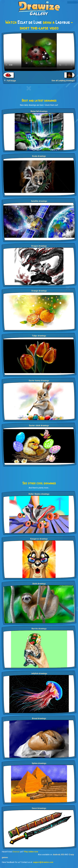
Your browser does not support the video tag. (39, 52)
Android (57, 855)
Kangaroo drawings (39, 539)
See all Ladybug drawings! (63, 81)
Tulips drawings (39, 336)
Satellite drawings (39, 201)
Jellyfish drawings (39, 673)
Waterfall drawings (39, 111)
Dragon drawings (39, 246)
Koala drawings (39, 156)
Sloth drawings (39, 584)
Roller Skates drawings (39, 494)
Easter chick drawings (39, 426)
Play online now (31, 852)
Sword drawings (39, 808)
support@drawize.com (43, 862)
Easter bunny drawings (39, 381)
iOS (62, 855)
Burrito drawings (39, 629)
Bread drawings (39, 718)
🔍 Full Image (10, 81)
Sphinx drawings (39, 763)
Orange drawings (39, 291)
